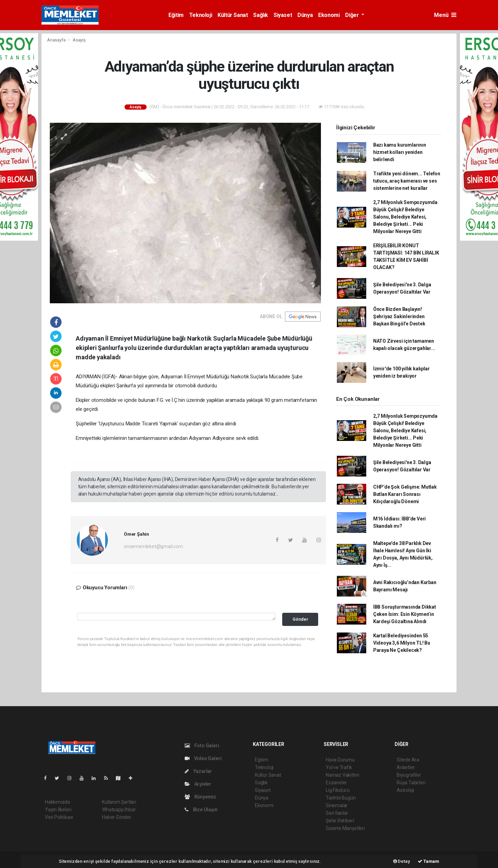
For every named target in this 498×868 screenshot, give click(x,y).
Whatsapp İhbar (119, 810)
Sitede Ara (408, 760)
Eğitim (176, 15)
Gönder (300, 619)
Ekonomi (329, 15)
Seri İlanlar (337, 813)
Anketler (406, 767)
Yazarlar (198, 771)
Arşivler (198, 784)
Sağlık (261, 15)
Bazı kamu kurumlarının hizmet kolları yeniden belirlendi (400, 152)
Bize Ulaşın (201, 810)
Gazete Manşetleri (345, 828)
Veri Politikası (59, 817)
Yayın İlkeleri (58, 810)
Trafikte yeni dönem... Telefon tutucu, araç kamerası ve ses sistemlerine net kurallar (407, 181)
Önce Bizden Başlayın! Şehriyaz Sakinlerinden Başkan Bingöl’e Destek (399, 316)
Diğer (353, 15)
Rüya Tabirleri (411, 783)
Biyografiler (409, 775)
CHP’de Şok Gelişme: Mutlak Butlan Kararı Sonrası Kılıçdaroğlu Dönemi (405, 494)
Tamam (428, 861)
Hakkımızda (57, 802)
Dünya (305, 15)
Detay (402, 861)
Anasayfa (57, 40)
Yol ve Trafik (339, 767)
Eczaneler (336, 783)
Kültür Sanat (233, 15)
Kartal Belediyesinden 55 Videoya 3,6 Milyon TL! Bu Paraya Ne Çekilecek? (402, 643)
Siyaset (283, 15)
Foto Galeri (202, 746)
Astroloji (405, 790)
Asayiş (79, 40)
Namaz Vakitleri (343, 775)
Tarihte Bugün (341, 798)
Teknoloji (201, 15)
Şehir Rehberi (340, 821)
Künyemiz (200, 797)
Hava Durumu (340, 760)
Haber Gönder (117, 817)
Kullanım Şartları (119, 802)
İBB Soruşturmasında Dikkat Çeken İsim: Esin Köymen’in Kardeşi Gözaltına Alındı (405, 614)
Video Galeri (203, 758)
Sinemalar (337, 805)
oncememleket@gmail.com (153, 546)
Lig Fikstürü (338, 790)
